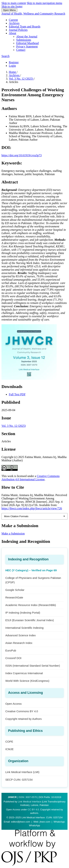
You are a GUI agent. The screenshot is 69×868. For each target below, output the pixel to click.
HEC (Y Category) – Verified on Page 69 (31, 570)
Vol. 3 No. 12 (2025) (21, 79)
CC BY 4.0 (33, 810)
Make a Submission (13, 533)
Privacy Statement (27, 46)
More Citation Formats (16, 516)
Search (6, 56)
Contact (21, 50)
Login (12, 66)
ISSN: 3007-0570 (28, 797)
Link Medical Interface (29, 802)
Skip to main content (14, 3)
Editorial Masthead (27, 43)
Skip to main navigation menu (44, 3)
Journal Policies (18, 30)
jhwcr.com (45, 822)
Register (14, 62)
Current (13, 20)
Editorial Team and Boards (25, 27)
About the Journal (27, 36)
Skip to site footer (12, 6)
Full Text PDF (17, 394)
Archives (14, 23)
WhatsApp (35, 825)
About (13, 33)
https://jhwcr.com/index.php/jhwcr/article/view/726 (32, 508)
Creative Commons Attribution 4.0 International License (31, 478)
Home (13, 72)
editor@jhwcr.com (21, 822)
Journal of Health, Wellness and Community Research (33, 14)
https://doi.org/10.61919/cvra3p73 (22, 155)
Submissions (24, 40)
